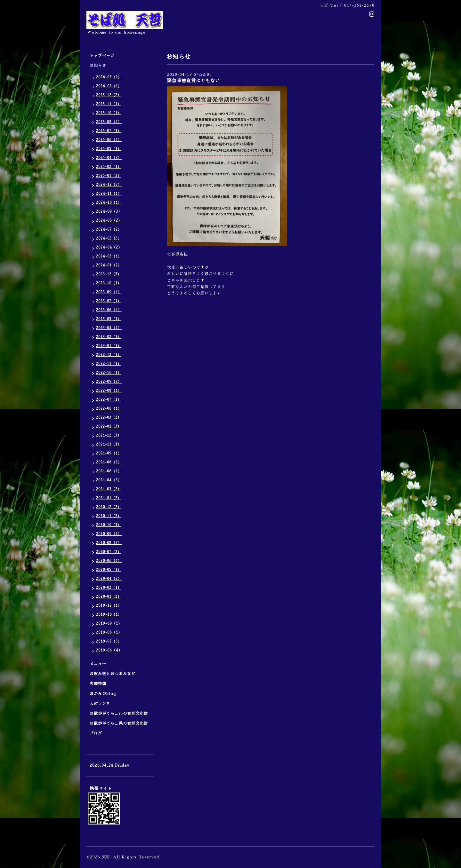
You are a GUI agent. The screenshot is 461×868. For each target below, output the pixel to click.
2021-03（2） (109, 489)
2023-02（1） (109, 337)
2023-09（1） (109, 292)
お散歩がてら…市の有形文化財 (119, 714)
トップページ (102, 56)
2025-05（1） (109, 149)
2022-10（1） (109, 373)
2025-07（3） (109, 131)
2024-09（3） (109, 212)
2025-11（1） (109, 104)
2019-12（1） (109, 606)
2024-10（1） (109, 203)
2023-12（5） (109, 274)
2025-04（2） (109, 158)
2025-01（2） (109, 176)
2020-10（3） (109, 525)
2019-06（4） (109, 650)
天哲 (106, 857)
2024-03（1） (109, 256)
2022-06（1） (109, 409)
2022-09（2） (109, 382)
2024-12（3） (109, 185)
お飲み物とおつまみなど (113, 674)
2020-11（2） (109, 516)
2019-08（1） (109, 632)
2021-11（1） (109, 444)
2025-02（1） (109, 167)
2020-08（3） (109, 543)
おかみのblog (103, 694)
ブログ (96, 733)
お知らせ (98, 66)
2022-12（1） (109, 355)
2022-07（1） (109, 400)
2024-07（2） (109, 229)
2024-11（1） (109, 194)
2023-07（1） (109, 301)
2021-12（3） (109, 435)
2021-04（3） (109, 480)
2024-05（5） (109, 238)
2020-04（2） (109, 579)
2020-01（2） (109, 597)
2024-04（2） (109, 247)
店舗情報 (98, 684)
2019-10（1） (109, 615)
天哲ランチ (100, 704)
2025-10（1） (109, 113)
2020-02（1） (109, 588)
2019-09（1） (109, 623)
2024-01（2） (109, 265)
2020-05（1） (109, 570)
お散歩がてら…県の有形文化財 (119, 723)
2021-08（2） (109, 462)
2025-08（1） (109, 122)
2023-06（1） (109, 310)
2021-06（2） (109, 471)
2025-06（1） (109, 140)
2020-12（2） (109, 507)
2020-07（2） (109, 552)
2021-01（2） (109, 498)
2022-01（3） (109, 426)
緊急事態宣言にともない (194, 81)
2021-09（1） (109, 453)
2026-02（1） (109, 86)
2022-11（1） (109, 364)
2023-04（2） (109, 328)
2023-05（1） (109, 319)
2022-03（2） (109, 418)
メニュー (100, 664)
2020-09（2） (109, 534)
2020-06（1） (109, 561)
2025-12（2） (109, 95)
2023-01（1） (109, 346)
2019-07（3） (109, 641)
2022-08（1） (109, 391)
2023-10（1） (109, 283)
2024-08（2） (109, 221)
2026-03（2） (109, 77)
